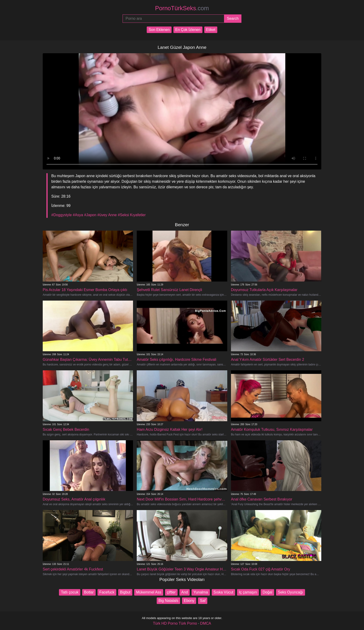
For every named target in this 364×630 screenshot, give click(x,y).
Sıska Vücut (223, 592)
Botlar (89, 592)
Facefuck (107, 592)
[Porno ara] (173, 19)
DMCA (206, 623)
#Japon (90, 215)
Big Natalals (168, 601)
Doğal (267, 592)
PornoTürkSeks (182, 8)
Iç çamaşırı (248, 592)
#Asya (78, 215)
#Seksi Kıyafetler (132, 215)
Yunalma (201, 592)
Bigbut (125, 592)
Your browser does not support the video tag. (182, 111)
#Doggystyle (62, 215)
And (185, 592)
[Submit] (233, 19)
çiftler (171, 592)
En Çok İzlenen (188, 30)
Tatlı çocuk (70, 592)
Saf (203, 601)
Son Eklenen (159, 30)
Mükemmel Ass (149, 592)
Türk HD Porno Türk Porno (175, 623)
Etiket (211, 30)
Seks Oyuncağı (291, 592)
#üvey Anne (107, 215)
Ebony (189, 601)
